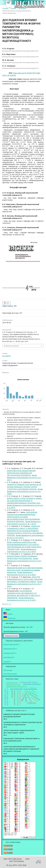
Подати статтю (11, 636)
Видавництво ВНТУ (10, 649)
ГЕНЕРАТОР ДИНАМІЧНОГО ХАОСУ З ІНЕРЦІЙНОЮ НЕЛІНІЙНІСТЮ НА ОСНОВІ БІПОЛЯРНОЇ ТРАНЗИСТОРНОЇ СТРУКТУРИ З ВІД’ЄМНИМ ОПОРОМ (25, 531)
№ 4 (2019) (22, 8)
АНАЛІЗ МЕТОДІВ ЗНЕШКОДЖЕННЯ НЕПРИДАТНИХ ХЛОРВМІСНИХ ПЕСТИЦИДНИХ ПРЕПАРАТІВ (21, 473)
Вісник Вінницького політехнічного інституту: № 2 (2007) (22, 574)
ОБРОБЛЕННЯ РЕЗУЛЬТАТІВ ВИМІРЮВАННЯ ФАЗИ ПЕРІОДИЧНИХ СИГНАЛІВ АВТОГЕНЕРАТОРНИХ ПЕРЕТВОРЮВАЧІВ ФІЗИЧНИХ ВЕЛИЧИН (23, 517)
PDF (8, 303)
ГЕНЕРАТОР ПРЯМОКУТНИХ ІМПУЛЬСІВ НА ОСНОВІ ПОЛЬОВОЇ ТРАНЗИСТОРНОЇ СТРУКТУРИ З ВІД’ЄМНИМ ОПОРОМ (24, 487)
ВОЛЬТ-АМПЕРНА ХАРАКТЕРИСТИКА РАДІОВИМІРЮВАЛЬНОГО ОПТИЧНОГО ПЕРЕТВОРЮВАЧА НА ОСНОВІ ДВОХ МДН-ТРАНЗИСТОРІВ (24, 546)
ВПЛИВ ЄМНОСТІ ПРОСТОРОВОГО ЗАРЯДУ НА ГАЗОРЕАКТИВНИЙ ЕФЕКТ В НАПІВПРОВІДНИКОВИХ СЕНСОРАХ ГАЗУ (25, 501)
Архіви (13, 8)
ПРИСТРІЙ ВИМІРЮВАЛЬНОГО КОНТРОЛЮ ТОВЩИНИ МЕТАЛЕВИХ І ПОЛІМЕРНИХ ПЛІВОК (25, 579)
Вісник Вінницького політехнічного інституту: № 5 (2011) (24, 478)
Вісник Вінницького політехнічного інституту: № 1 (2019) (24, 523)
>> (10, 604)
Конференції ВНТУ (10, 653)
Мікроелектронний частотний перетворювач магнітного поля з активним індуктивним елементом (25, 570)
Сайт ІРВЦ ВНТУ (9, 657)
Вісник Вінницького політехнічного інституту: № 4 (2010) (22, 550)
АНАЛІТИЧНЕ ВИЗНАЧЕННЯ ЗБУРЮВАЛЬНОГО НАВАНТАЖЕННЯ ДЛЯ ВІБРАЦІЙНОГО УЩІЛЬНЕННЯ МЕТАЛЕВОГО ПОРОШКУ (21, 749)
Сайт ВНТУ (7, 662)
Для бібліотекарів (10, 674)
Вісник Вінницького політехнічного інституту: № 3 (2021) (22, 599)
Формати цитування (11, 346)
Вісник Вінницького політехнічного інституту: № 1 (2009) (25, 491)
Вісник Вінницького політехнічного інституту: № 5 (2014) (24, 561)
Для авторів (8, 670)
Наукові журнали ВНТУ (11, 644)
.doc (28, 627)
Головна (5, 8)
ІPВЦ (10, 865)
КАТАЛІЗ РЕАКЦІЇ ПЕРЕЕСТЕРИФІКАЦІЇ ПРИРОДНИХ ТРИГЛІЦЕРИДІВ (22, 557)
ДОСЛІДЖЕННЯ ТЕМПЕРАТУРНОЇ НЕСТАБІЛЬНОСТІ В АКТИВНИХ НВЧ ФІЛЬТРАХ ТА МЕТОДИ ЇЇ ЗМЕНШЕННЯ (24, 594)
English (10, 614)
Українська (11, 618)
